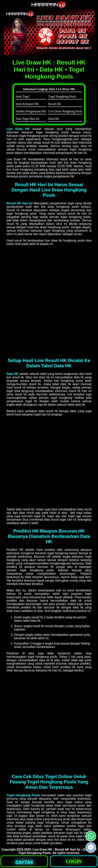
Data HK (13, 374)
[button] (91, 848)
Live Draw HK (18, 129)
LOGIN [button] (74, 861)
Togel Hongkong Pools (23, 795)
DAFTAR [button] (24, 862)
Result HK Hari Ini (20, 203)
